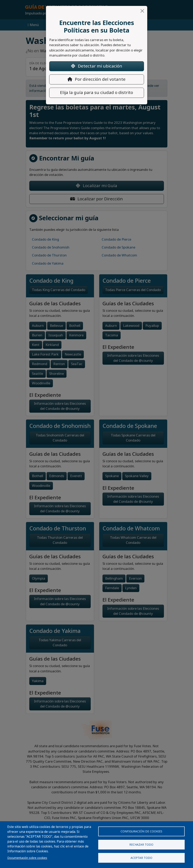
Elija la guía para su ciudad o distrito (96, 93)
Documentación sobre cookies (27, 858)
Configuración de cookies (141, 831)
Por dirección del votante (96, 79)
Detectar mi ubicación (97, 66)
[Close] (142, 11)
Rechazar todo (141, 845)
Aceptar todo (141, 858)
